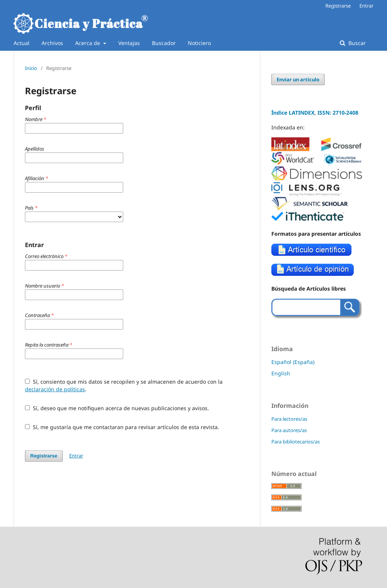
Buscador (164, 43)
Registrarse (338, 6)
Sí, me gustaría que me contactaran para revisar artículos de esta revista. (122, 427)
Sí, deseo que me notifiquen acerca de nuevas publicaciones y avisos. (117, 408)
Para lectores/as (289, 419)
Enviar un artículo (298, 79)
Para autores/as (289, 430)
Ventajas (129, 43)
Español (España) (293, 362)
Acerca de (88, 43)
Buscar (356, 43)
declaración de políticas (55, 389)
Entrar (366, 6)
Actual (22, 43)
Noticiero (199, 43)
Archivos (52, 43)
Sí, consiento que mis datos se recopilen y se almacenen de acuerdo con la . (124, 385)
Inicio (31, 68)
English (281, 373)
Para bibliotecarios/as (296, 442)
